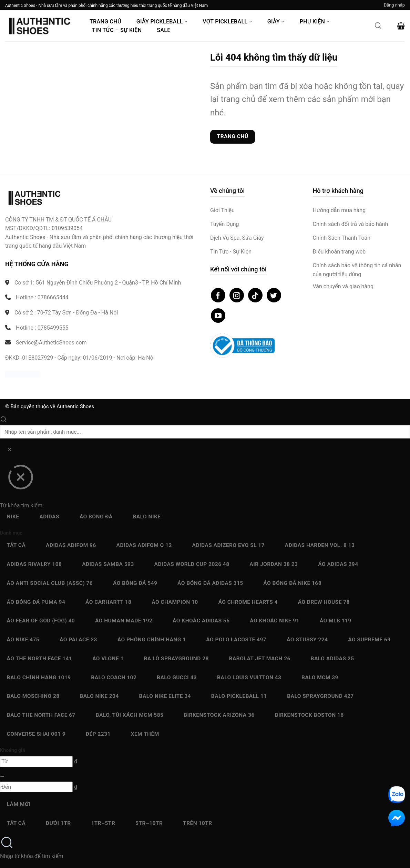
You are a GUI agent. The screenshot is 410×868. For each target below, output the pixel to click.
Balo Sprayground (320, 696)
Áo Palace (78, 640)
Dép (98, 734)
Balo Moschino (33, 696)
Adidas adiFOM (71, 545)
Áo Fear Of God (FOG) (41, 621)
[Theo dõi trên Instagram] (237, 295)
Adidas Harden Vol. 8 (320, 545)
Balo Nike (147, 517)
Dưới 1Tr (58, 823)
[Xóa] (9, 451)
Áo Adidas (338, 564)
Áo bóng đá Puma (36, 602)
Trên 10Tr (198, 823)
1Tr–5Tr (103, 823)
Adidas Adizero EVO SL (229, 545)
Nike (13, 517)
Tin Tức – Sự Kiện (117, 30)
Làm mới (19, 804)
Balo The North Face (41, 715)
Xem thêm (145, 734)
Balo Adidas (332, 659)
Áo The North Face (40, 659)
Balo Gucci (177, 678)
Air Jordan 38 (274, 564)
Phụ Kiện (315, 22)
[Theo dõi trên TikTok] (255, 295)
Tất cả (16, 545)
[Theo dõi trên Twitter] (274, 295)
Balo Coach (114, 678)
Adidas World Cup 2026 (192, 564)
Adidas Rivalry (34, 564)
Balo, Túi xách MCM (130, 715)
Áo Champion (175, 602)
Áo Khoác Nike (275, 621)
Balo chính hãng (39, 678)
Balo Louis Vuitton (249, 678)
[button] (394, 5)
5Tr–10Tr (149, 823)
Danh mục (11, 533)
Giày (276, 22)
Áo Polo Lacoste (236, 640)
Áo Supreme (369, 640)
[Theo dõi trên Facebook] (218, 295)
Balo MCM (320, 678)
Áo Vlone (108, 659)
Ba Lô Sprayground (176, 659)
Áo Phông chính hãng (152, 640)
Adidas (49, 517)
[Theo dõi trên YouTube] (218, 316)
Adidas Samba (108, 564)
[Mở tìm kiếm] (378, 28)
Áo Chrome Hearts (248, 602)
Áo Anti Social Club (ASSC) (50, 583)
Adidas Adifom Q (144, 545)
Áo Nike (23, 640)
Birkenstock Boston (309, 715)
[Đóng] (20, 479)
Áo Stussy (307, 640)
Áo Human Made (124, 621)
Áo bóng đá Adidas (210, 583)
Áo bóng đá (96, 517)
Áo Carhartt (109, 602)
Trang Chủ (105, 22)
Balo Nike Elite (165, 696)
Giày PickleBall (162, 22)
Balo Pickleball (239, 696)
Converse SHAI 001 (36, 734)
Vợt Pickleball (227, 22)
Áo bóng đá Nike (292, 583)
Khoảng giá (13, 750)
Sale (163, 30)
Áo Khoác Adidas (201, 621)
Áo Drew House (324, 602)
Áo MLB (336, 621)
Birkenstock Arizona (219, 715)
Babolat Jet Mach (260, 659)
